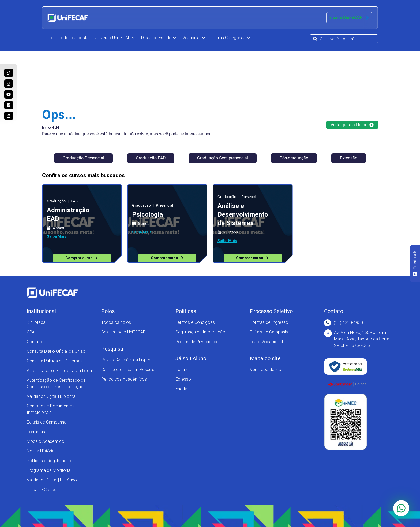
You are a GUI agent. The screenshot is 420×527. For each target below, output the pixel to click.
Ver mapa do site (266, 370)
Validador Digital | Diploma (51, 396)
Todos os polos (116, 322)
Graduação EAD (151, 158)
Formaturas (38, 432)
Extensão (349, 158)
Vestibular (194, 38)
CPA (31, 332)
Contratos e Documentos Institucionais (51, 409)
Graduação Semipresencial (223, 158)
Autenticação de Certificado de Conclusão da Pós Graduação (56, 383)
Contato (34, 342)
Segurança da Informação (200, 332)
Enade (181, 389)
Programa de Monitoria (49, 470)
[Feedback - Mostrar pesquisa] (415, 263)
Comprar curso (82, 258)
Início (47, 38)
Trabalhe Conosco (44, 490)
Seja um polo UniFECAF (123, 332)
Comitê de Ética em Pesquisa (129, 370)
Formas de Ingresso (269, 322)
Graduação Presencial (83, 158)
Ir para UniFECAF (349, 18)
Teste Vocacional (266, 342)
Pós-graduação (294, 158)
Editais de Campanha (47, 422)
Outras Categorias (231, 38)
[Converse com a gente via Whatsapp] (401, 508)
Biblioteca (36, 322)
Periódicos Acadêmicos (124, 379)
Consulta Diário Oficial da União (56, 351)
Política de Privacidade (197, 342)
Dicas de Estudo (159, 38)
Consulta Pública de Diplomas (55, 361)
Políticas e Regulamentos (51, 461)
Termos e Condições (195, 322)
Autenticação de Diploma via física (59, 371)
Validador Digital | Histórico (52, 480)
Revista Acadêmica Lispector (129, 360)
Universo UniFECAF (115, 38)
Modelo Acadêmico (46, 441)
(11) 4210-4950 (344, 323)
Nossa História (41, 451)
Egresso (183, 379)
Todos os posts (74, 38)
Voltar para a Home (352, 125)
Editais (182, 370)
